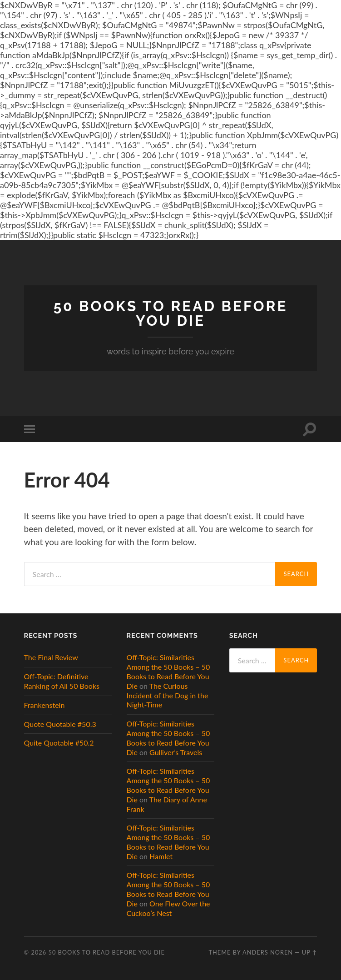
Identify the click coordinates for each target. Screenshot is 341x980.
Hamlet (161, 856)
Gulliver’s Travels (176, 752)
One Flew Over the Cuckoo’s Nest (168, 908)
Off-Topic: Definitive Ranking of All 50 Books (62, 681)
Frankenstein (44, 705)
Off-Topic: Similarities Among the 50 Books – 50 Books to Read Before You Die (168, 671)
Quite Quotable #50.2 (59, 743)
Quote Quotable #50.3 (60, 724)
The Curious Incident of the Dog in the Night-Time (168, 695)
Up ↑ (310, 952)
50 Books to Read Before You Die (171, 313)
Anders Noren (268, 952)
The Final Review (51, 657)
